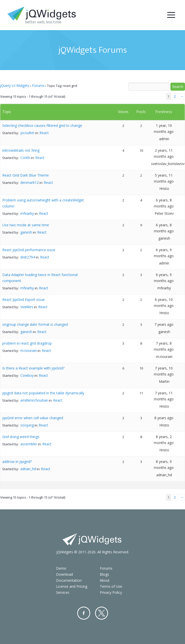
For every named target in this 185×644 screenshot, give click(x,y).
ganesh (26, 232)
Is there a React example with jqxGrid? (33, 368)
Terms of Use (111, 586)
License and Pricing (72, 586)
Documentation (69, 580)
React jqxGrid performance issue (29, 250)
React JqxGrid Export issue (24, 300)
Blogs (104, 574)
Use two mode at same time (26, 225)
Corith (25, 158)
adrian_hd (28, 469)
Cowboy (27, 375)
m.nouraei (29, 351)
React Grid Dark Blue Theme (26, 175)
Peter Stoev (164, 213)
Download (64, 574)
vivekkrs (27, 307)
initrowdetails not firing (21, 150)
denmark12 (30, 182)
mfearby (27, 213)
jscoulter (27, 133)
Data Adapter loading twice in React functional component (40, 278)
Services (63, 592)
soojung (27, 425)
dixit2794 (28, 257)
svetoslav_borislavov (168, 164)
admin (164, 139)
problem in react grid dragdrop (27, 343)
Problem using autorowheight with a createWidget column (43, 203)
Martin (164, 381)
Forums (38, 86)
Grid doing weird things (21, 437)
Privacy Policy (111, 592)
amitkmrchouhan (34, 400)
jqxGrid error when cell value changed (33, 418)
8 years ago (164, 418)
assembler (29, 444)
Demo (61, 568)
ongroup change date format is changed (35, 324)
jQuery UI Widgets (15, 86)
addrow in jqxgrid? (17, 462)
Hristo (164, 189)
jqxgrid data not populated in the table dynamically (43, 393)
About (105, 580)
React (44, 133)
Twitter (102, 613)
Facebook (84, 613)
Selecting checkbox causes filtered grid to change (42, 125)
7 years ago (164, 324)
